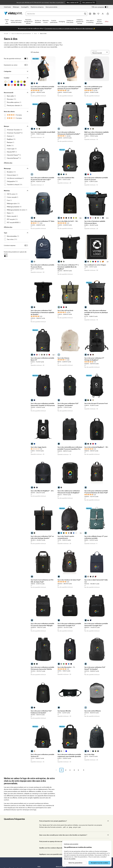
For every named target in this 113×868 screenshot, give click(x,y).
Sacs (35, 33)
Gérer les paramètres (75, 863)
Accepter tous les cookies (99, 863)
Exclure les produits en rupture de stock (15, 253)
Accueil (6, 33)
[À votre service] (90, 14)
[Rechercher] (85, 14)
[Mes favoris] (98, 14)
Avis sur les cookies (70, 859)
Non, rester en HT (73, 2)
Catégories (8, 71)
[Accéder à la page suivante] (84, 770)
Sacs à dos (43, 33)
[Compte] (103, 14)
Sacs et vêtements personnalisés (21, 33)
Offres (107, 21)
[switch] (101, 7)
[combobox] (55, 14)
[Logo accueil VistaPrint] (13, 14)
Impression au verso (11, 65)
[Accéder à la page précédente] (56, 770)
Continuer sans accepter (71, 844)
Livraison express (10, 245)
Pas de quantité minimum (12, 58)
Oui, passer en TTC (89, 2)
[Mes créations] (94, 14)
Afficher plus (8, 163)
